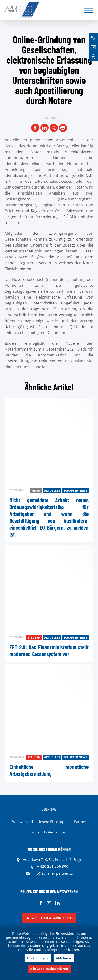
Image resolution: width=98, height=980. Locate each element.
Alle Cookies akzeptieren (49, 969)
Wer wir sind (22, 822)
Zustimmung (38, 946)
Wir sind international (49, 832)
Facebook (41, 903)
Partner (80, 822)
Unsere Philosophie (53, 822)
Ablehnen (64, 958)
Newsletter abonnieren (49, 918)
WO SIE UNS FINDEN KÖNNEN (49, 849)
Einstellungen (38, 958)
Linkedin (57, 903)
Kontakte (93, 57)
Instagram (49, 903)
